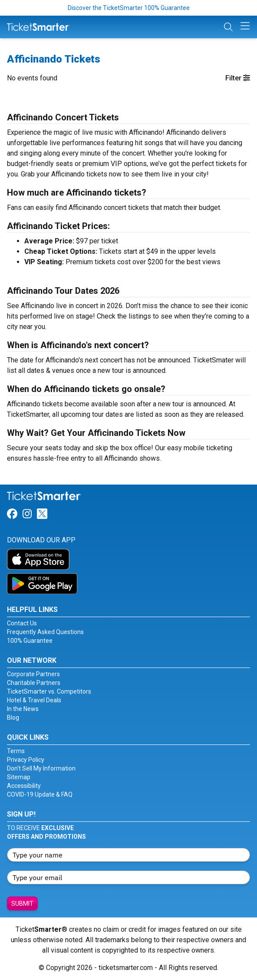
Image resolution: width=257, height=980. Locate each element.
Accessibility (24, 786)
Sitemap (19, 777)
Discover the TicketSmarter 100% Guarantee (129, 8)
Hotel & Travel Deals (34, 700)
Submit (22, 904)
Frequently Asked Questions (45, 632)
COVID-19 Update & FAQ (40, 794)
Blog (13, 718)
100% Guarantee (30, 641)
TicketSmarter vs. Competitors (49, 691)
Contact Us (22, 623)
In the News (23, 709)
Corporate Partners (33, 674)
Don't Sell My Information (41, 768)
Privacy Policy (26, 760)
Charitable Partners (34, 683)
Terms (16, 751)
